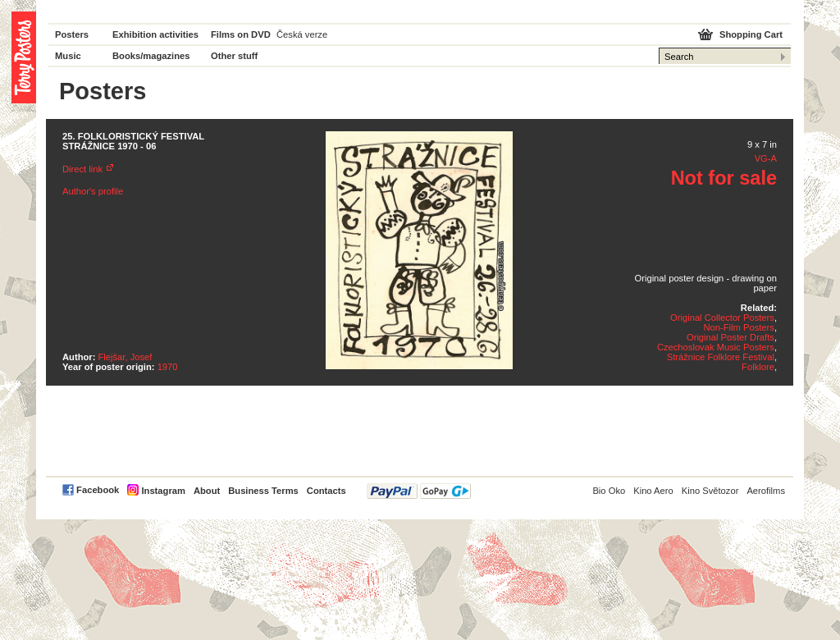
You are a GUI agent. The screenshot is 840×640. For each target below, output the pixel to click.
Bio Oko (609, 491)
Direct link (82, 169)
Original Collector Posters (722, 318)
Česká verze (302, 34)
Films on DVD (241, 34)
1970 (168, 367)
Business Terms (263, 491)
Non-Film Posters (738, 327)
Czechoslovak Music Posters (716, 347)
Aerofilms (766, 491)
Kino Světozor (710, 491)
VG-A (766, 158)
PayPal (419, 491)
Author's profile (93, 191)
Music (68, 56)
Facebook (98, 490)
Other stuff (234, 56)
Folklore (758, 367)
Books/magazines (151, 56)
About (207, 491)
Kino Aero (653, 491)
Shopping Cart (751, 34)
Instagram (163, 491)
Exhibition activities (155, 34)
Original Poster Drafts (730, 337)
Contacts (326, 491)
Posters (72, 34)
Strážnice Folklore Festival (721, 357)
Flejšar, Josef (126, 357)
